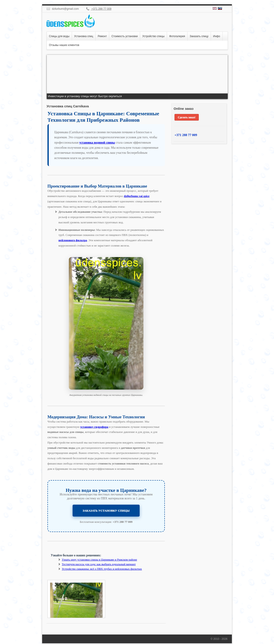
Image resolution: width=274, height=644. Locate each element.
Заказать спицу (199, 36)
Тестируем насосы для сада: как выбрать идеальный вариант (99, 564)
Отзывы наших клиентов (64, 45)
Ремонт (102, 36)
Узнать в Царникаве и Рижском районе (99, 560)
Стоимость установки (125, 36)
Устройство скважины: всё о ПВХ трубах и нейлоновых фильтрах (102, 569)
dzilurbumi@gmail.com (63, 9)
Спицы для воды (59, 36)
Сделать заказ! (187, 117)
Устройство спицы (153, 36)
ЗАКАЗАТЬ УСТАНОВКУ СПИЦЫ (106, 510)
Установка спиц (84, 36)
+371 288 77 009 (99, 9)
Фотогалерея (177, 36)
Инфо (217, 36)
